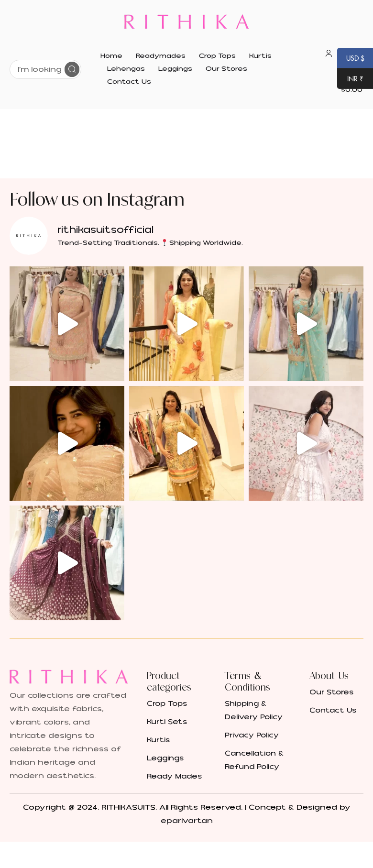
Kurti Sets (167, 722)
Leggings (165, 758)
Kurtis (158, 740)
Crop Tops (167, 704)
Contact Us (333, 710)
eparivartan (187, 821)
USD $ (351, 59)
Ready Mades (174, 776)
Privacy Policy (252, 735)
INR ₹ (350, 79)
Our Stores (331, 692)
